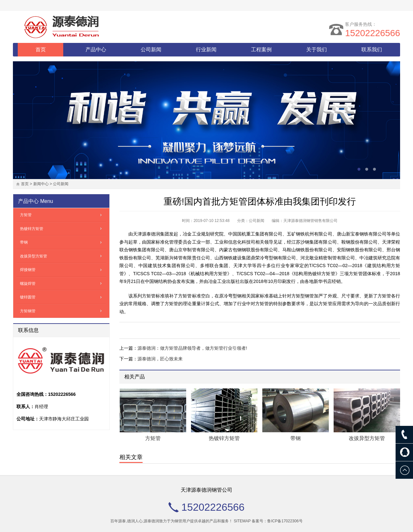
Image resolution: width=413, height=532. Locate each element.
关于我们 (317, 50)
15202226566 (373, 33)
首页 (41, 50)
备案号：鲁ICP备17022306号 (277, 521)
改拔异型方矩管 (367, 438)
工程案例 (261, 50)
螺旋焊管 (28, 284)
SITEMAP (242, 521)
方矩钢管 (28, 311)
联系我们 (372, 50)
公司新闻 (151, 50)
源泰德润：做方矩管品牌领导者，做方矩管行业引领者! (192, 348)
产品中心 (96, 50)
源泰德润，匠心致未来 (160, 359)
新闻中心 (41, 184)
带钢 (296, 438)
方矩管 (153, 438)
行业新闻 (206, 50)
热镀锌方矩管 (224, 438)
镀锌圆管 (28, 297)
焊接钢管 (28, 270)
